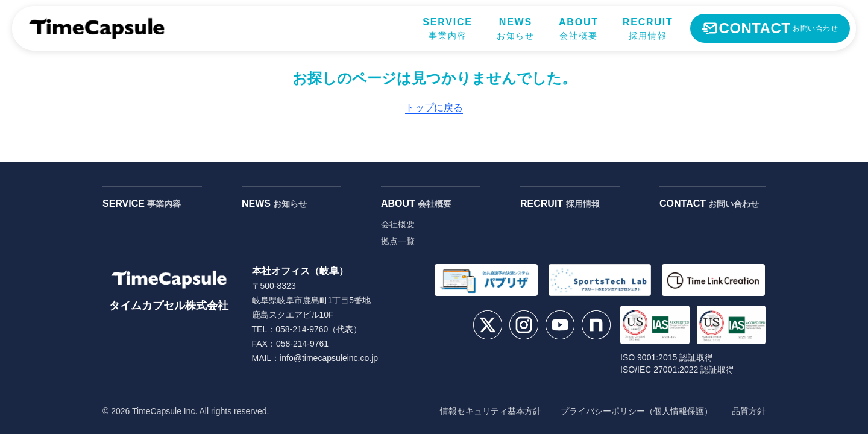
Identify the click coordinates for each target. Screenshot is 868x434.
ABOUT (416, 203)
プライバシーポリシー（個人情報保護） (637, 411)
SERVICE (142, 203)
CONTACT (709, 203)
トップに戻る (434, 108)
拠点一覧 (398, 241)
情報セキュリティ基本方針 (491, 411)
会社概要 (398, 224)
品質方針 (749, 411)
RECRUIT (560, 203)
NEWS (274, 203)
